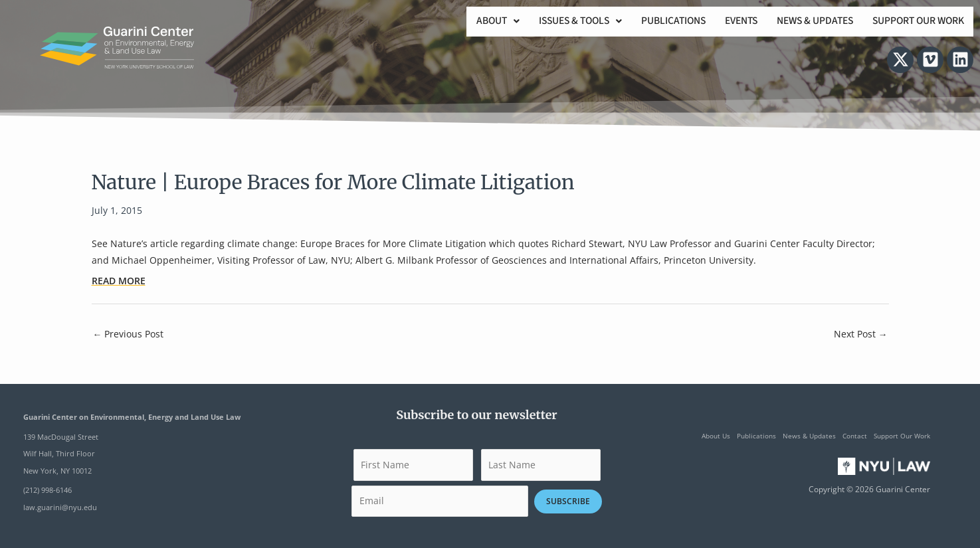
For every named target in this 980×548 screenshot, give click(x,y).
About (475, 22)
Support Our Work (916, 22)
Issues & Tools (562, 22)
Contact (855, 436)
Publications (659, 22)
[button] (475, 22)
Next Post (861, 334)
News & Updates (808, 22)
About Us (716, 436)
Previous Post (129, 334)
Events (730, 22)
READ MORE (119, 281)
